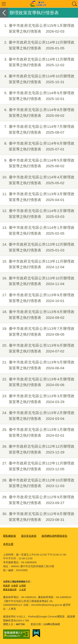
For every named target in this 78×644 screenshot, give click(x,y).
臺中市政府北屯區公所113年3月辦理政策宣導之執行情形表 (37, 197)
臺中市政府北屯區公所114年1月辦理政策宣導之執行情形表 (37, 231)
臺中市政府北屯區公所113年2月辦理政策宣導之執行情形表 (37, 416)
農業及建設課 (10, 590)
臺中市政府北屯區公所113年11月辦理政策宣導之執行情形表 (37, 264)
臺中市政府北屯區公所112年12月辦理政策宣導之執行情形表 (37, 449)
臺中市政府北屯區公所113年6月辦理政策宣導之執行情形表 (37, 348)
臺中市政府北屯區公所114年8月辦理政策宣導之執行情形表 (37, 113)
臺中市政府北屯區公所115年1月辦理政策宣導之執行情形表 (37, 28)
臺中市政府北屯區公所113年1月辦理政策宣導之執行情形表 (37, 433)
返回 (4, 13)
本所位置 (8, 544)
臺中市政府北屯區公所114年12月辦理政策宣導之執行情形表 (37, 45)
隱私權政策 (10, 536)
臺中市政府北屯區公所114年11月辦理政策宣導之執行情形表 (37, 62)
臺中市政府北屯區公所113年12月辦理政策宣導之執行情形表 (37, 247)
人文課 (22, 590)
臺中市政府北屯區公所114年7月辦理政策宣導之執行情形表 (37, 129)
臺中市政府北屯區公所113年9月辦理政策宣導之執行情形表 (37, 298)
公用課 (22, 586)
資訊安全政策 (29, 536)
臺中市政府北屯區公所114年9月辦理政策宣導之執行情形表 (37, 96)
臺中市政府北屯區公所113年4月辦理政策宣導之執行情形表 (37, 382)
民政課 (6, 586)
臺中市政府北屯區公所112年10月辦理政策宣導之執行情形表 (37, 483)
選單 (4, 4)
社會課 (15, 586)
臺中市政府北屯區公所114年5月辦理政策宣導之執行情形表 (37, 163)
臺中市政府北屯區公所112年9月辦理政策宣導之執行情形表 (37, 500)
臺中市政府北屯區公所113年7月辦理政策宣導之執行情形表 (37, 332)
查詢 (74, 4)
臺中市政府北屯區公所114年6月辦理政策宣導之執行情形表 (37, 146)
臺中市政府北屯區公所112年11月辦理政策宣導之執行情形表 (37, 466)
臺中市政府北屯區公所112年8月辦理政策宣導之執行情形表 (37, 517)
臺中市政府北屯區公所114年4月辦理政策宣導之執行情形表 (37, 180)
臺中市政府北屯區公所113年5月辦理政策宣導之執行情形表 (37, 365)
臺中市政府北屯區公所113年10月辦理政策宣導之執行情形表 (37, 281)
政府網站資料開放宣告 (54, 536)
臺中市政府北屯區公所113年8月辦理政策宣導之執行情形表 (37, 315)
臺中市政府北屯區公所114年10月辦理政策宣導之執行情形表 (37, 79)
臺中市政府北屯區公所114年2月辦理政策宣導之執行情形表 (37, 214)
